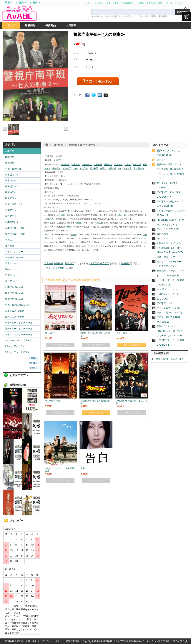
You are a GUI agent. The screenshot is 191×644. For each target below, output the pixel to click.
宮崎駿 (153, 16)
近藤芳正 (67, 168)
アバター (161, 160)
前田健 (128, 164)
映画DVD (10, 3)
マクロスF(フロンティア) (169, 312)
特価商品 (33, 368)
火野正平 (98, 164)
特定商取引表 (73, 641)
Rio (120, 168)
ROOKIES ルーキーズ (168, 294)
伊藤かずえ (87, 164)
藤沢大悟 (137, 164)
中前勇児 (57, 160)
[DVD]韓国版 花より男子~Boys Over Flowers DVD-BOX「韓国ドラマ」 (170, 252)
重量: (76, 59)
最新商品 (33, 363)
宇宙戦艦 (163, 16)
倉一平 (137, 168)
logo (19, 14)
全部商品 (33, 358)
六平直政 (112, 168)
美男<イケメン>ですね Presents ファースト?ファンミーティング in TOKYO (170, 331)
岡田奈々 (108, 164)
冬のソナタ (162, 238)
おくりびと (162, 299)
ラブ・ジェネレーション (169, 308)
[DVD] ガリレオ (165, 303)
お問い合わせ (33, 641)
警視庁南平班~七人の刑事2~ (83, 145)
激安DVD (24, 3)
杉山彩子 (94, 168)
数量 (76, 67)
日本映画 (58, 145)
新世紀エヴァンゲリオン (169, 243)
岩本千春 (84, 168)
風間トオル (138, 238)
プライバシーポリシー (53, 641)
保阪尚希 (57, 168)
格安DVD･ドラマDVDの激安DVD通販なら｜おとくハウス (132, 641)
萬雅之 (103, 168)
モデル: (77, 53)
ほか (142, 168)
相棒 (107, 16)
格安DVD (38, 3)
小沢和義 (118, 164)
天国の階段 (162, 234)
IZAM (75, 168)
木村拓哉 (144, 16)
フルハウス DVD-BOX (168, 229)
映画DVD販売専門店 (57, 268)
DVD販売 (126, 263)
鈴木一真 (76, 164)
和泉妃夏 (127, 168)
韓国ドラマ (117, 16)
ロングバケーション (167, 289)
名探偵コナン (131, 16)
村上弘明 (65, 164)
